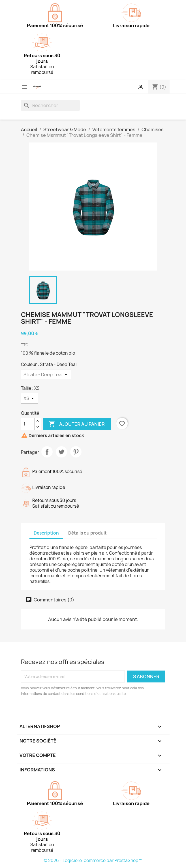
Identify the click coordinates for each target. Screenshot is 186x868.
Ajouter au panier (77, 424)
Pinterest (76, 452)
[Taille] (29, 398)
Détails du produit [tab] (87, 533)
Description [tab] (46, 533)
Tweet (61, 452)
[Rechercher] (50, 105)
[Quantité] (28, 424)
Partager (47, 452)
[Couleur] (46, 375)
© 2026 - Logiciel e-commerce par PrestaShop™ (93, 860)
